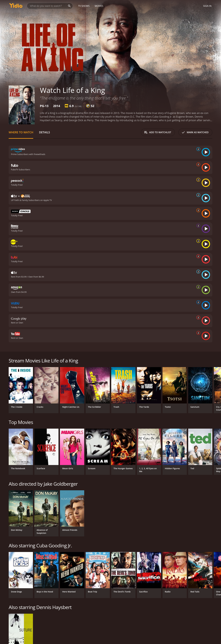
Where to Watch (21, 132)
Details (44, 132)
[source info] (198, 149)
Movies (99, 6)
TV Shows (84, 6)
